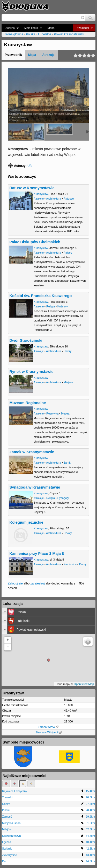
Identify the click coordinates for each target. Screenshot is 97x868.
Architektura (54, 199)
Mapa (51, 28)
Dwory (68, 351)
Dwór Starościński (26, 340)
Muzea (65, 413)
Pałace (68, 253)
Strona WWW (48, 727)
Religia (51, 306)
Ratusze (69, 199)
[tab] (48, 612)
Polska (31, 34)
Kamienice (70, 564)
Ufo (30, 166)
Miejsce (68, 382)
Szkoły (68, 533)
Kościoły (63, 306)
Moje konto (32, 28)
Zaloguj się (15, 583)
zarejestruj (37, 583)
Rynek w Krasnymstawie (31, 372)
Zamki (67, 463)
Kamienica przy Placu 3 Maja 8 (37, 554)
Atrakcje (48, 55)
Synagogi (63, 498)
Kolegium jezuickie (26, 522)
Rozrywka (52, 413)
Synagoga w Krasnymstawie (35, 487)
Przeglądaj (83, 28)
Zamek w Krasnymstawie (32, 452)
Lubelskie (45, 34)
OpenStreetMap (84, 684)
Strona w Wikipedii (48, 732)
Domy (83, 564)
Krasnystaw (41, 194)
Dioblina (10, 28)
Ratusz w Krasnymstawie (32, 188)
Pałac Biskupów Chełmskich (35, 242)
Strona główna (13, 34)
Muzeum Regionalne (28, 403)
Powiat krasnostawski (69, 34)
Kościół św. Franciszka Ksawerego (40, 296)
